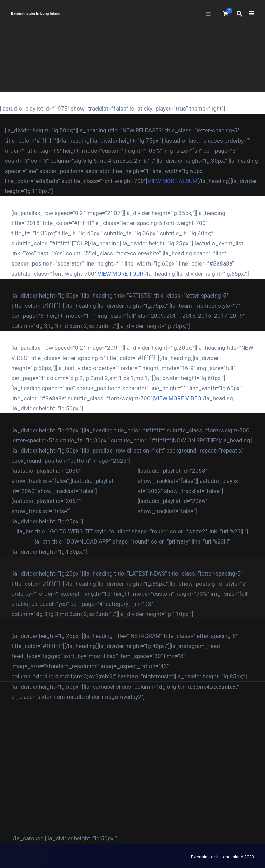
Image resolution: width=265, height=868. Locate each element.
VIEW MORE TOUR (121, 274)
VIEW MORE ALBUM (172, 181)
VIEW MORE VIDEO (178, 398)
